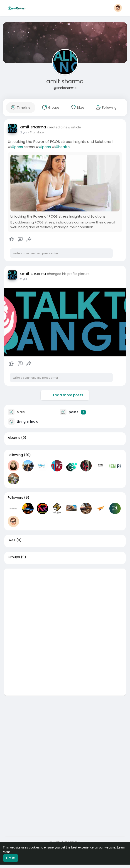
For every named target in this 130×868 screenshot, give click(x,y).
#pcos (17, 147)
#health (62, 147)
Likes (12, 540)
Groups (14, 557)
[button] (118, 8)
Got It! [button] (10, 858)
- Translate (36, 132)
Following (15, 455)
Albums (14, 438)
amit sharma (65, 81)
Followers (15, 498)
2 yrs (24, 132)
